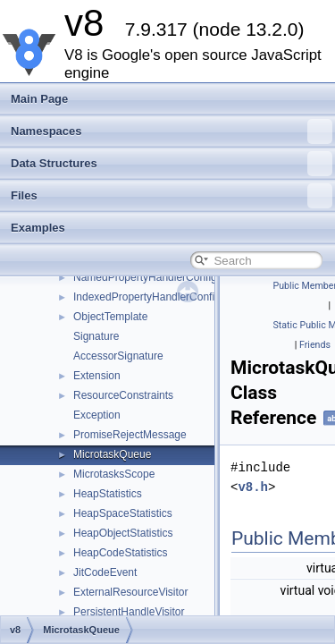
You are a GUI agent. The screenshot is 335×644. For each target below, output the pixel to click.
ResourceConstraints (123, 395)
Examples (38, 228)
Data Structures (172, 164)
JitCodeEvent (105, 572)
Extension (97, 376)
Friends (315, 345)
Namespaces (172, 131)
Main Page (39, 99)
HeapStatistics (108, 494)
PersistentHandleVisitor (129, 612)
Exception (97, 415)
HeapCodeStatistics (120, 553)
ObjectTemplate (110, 317)
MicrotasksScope (114, 474)
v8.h (253, 487)
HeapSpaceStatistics (123, 513)
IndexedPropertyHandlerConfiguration (163, 297)
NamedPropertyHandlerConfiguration (161, 277)
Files (172, 196)
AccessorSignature (118, 356)
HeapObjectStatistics (123, 533)
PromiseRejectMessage (130, 435)
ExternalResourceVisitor (131, 592)
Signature (96, 336)
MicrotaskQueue (112, 454)
